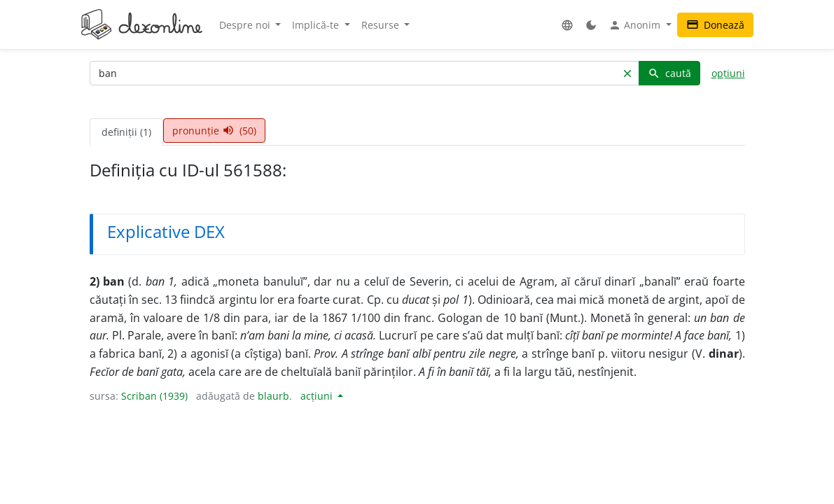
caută (669, 73)
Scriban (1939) (154, 396)
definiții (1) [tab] (126, 132)
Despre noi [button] (246, 25)
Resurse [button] (382, 25)
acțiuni (318, 396)
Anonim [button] (636, 25)
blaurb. (275, 396)
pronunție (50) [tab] (214, 131)
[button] (567, 25)
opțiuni (728, 73)
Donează (715, 25)
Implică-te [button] (317, 25)
